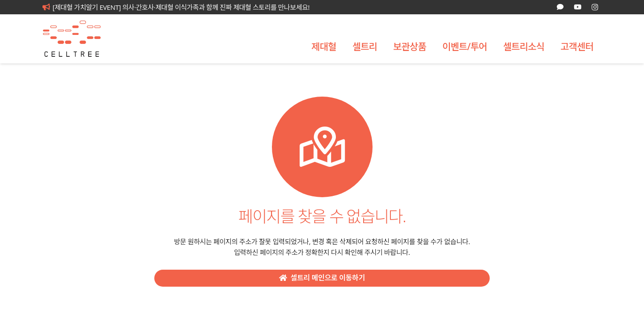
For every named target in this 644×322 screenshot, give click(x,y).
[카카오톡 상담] (560, 7)
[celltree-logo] (78, 39)
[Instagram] (595, 7)
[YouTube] (577, 7)
